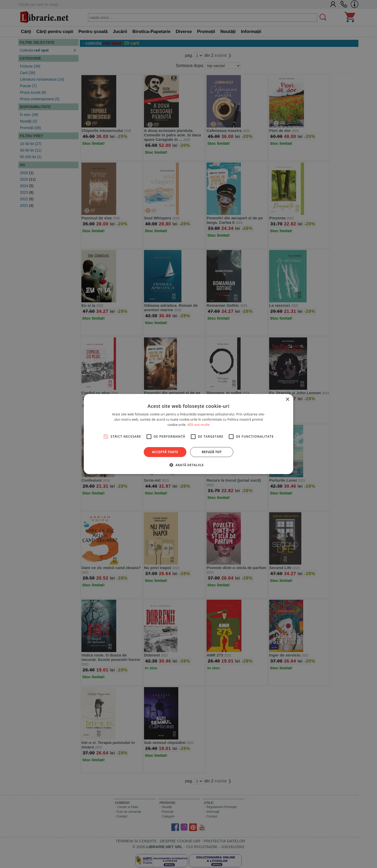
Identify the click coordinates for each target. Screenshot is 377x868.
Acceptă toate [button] (165, 452)
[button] (188, 465)
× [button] (287, 400)
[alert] (188, 434)
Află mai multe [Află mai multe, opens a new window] (198, 425)
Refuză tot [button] (212, 452)
